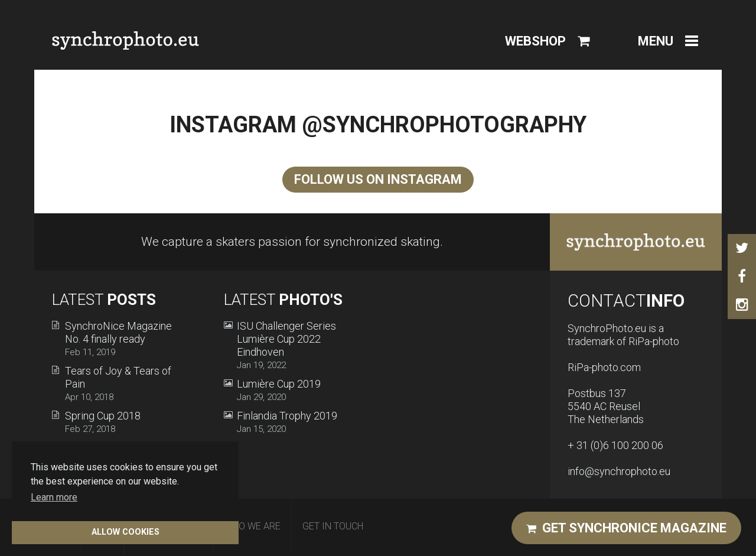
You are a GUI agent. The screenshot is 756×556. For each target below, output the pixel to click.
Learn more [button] (54, 497)
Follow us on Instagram (378, 179)
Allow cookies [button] (126, 532)
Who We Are (252, 526)
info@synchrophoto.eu (619, 471)
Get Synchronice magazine (626, 528)
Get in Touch (333, 526)
